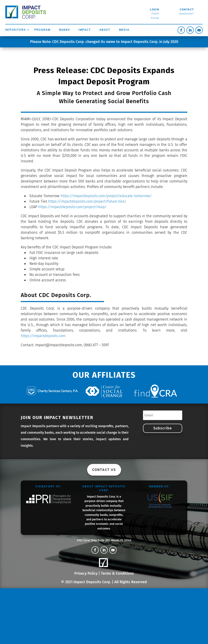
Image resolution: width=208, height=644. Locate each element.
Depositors (16, 30)
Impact (85, 30)
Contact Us (104, 470)
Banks (65, 30)
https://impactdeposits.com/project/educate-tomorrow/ (106, 196)
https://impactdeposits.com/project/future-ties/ (87, 201)
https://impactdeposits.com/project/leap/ (72, 207)
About (105, 30)
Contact (187, 9)
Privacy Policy (86, 573)
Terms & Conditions (117, 573)
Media (124, 30)
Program (42, 30)
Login (154, 9)
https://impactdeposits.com (43, 336)
